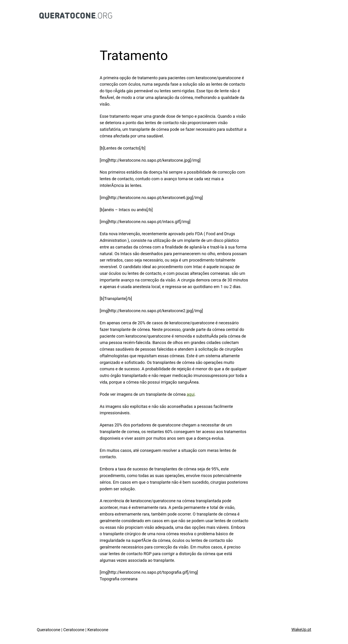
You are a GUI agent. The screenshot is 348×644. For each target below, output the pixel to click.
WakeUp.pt (301, 629)
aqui (190, 394)
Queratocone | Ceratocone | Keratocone (72, 630)
